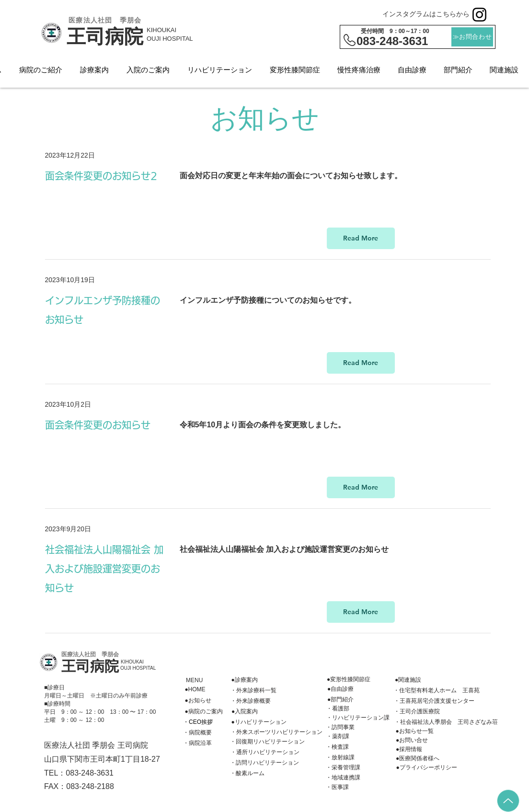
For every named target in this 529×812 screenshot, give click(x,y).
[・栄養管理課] (343, 768)
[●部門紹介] (340, 700)
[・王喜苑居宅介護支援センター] (434, 701)
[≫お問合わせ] (472, 37)
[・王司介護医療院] (417, 712)
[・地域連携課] (343, 778)
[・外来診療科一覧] (253, 691)
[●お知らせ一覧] (414, 732)
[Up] (508, 801)
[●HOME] (195, 690)
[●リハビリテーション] (259, 722)
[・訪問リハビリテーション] (264, 763)
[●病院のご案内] (204, 712)
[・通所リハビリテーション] (265, 753)
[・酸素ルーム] (247, 774)
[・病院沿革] (197, 743)
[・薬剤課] (338, 737)
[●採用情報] (409, 750)
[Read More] (361, 238)
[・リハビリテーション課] (358, 718)
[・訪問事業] (340, 728)
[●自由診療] (340, 689)
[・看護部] (338, 709)
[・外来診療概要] (250, 701)
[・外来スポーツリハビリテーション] (276, 732)
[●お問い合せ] (412, 741)
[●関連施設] (408, 680)
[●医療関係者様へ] (418, 759)
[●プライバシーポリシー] (426, 768)
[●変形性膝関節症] (349, 680)
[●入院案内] (245, 712)
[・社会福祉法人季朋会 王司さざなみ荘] (446, 722)
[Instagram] (479, 15)
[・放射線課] (340, 758)
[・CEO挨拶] (198, 722)
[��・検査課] (337, 747)
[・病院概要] (197, 733)
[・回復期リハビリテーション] (267, 742)
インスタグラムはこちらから (426, 14)
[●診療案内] (244, 680)
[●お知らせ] (198, 701)
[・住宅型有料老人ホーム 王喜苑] (437, 691)
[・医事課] (337, 788)
